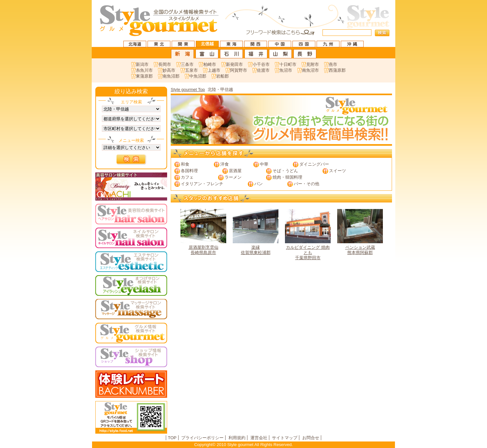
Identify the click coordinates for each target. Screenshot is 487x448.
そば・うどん (285, 171)
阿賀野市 (239, 70)
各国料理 (189, 171)
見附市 (313, 64)
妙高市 (169, 70)
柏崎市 (210, 64)
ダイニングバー (314, 164)
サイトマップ (285, 438)
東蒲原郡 (144, 76)
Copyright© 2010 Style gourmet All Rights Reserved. (243, 445)
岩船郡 (222, 76)
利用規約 (237, 438)
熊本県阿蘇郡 (360, 232)
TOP (172, 438)
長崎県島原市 (203, 232)
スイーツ (338, 171)
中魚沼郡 (198, 76)
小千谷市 (261, 64)
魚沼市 (286, 70)
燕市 (333, 64)
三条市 (187, 64)
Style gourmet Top (188, 90)
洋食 (225, 164)
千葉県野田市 (308, 235)
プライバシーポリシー (202, 438)
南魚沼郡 (171, 76)
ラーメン (233, 177)
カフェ (187, 177)
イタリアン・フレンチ (202, 184)
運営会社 (259, 438)
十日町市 (288, 64)
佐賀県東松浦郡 (256, 232)
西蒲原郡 (337, 70)
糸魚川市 (144, 70)
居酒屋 (235, 171)
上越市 (214, 70)
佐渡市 (263, 70)
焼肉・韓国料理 (287, 177)
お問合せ (311, 438)
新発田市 (234, 64)
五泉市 (191, 70)
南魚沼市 (310, 70)
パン (259, 184)
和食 (185, 164)
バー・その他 (306, 184)
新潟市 (142, 64)
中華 (264, 164)
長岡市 (165, 64)
